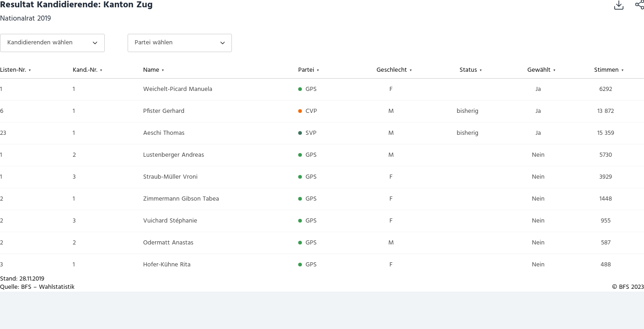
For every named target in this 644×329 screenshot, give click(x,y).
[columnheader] (36, 70)
